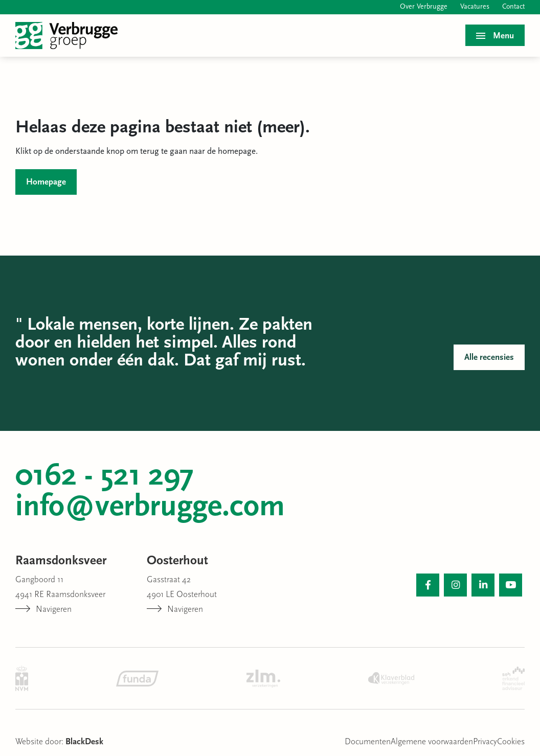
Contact (513, 7)
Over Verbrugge (424, 7)
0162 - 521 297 (105, 477)
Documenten (368, 742)
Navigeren (43, 610)
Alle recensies (489, 358)
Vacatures (475, 7)
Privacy (485, 742)
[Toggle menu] (495, 35)
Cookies (511, 742)
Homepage (46, 182)
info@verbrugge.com (150, 508)
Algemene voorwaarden (432, 742)
